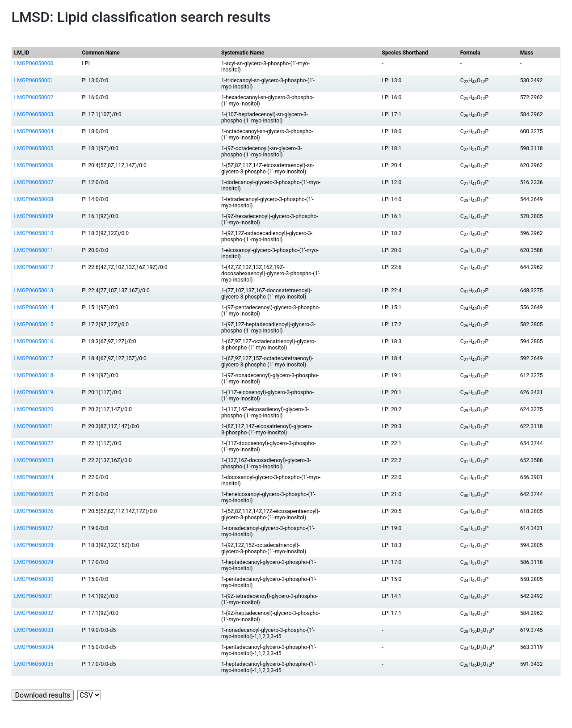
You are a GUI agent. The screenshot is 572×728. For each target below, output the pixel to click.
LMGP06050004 (34, 131)
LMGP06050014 (34, 307)
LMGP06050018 (34, 375)
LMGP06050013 (34, 290)
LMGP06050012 (34, 267)
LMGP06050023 (34, 460)
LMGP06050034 (34, 647)
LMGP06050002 (34, 97)
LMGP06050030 (34, 579)
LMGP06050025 (34, 494)
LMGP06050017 (34, 358)
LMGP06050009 (34, 216)
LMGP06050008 (34, 199)
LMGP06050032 (34, 613)
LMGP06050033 (34, 630)
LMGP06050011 (34, 250)
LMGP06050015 (34, 324)
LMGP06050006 (34, 165)
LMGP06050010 (34, 233)
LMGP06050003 (34, 114)
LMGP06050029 (34, 562)
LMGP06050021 (34, 426)
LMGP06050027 (34, 528)
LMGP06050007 (34, 182)
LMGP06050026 (34, 511)
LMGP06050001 (34, 80)
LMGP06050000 (34, 63)
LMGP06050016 (34, 341)
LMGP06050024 (34, 477)
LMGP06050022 (34, 443)
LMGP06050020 (34, 409)
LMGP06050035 (34, 664)
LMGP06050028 (34, 545)
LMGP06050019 (34, 392)
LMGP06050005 (34, 148)
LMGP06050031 (34, 596)
